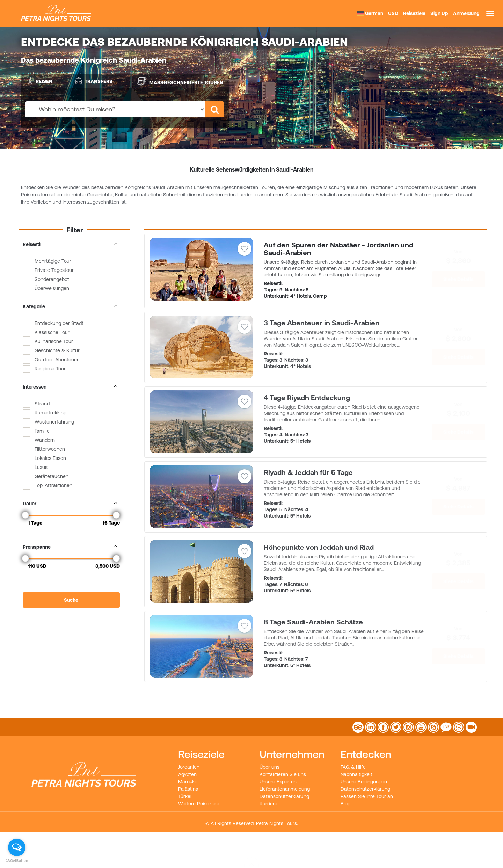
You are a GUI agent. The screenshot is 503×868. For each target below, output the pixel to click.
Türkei (185, 796)
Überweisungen (52, 288)
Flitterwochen (50, 449)
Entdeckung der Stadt (59, 323)
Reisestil (71, 244)
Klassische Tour (52, 332)
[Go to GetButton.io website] (17, 861)
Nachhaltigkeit (356, 774)
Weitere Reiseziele (199, 804)
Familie (42, 431)
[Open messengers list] (17, 847)
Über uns (269, 767)
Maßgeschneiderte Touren (180, 81)
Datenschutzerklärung (284, 796)
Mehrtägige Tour (53, 261)
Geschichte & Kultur (57, 350)
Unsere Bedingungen (364, 782)
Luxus (41, 467)
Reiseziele (414, 13)
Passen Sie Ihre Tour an (367, 796)
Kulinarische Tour (54, 341)
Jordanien (189, 767)
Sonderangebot (52, 279)
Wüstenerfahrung (54, 422)
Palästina (188, 789)
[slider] (25, 515)
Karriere (268, 804)
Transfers (93, 81)
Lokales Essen (50, 458)
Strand (42, 404)
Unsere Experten (278, 782)
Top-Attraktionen (53, 485)
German (370, 13)
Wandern (45, 440)
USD (393, 13)
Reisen (39, 81)
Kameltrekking (50, 413)
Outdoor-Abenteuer (57, 360)
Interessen (71, 387)
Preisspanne (71, 547)
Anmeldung (466, 13)
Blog (345, 804)
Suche (71, 600)
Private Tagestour (54, 270)
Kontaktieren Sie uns (283, 774)
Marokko (188, 782)
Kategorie (71, 306)
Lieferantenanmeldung (285, 789)
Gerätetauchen (52, 476)
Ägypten (187, 774)
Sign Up (439, 13)
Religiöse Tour (50, 369)
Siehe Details (458, 279)
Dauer (71, 504)
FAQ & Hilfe (353, 767)
